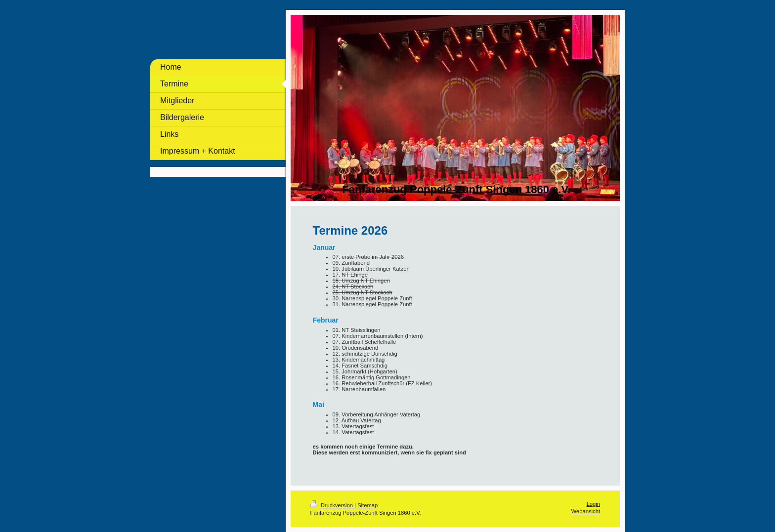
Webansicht (586, 511)
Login (593, 504)
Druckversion (333, 505)
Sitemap (367, 505)
